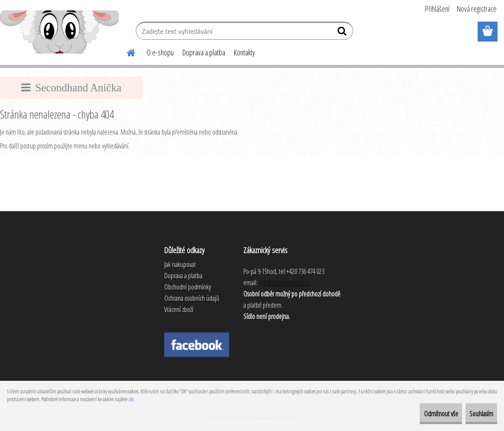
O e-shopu (160, 52)
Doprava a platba (204, 52)
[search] (343, 33)
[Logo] (59, 32)
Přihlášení (437, 9)
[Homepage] (126, 51)
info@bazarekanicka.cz (284, 283)
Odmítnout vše (420, 414)
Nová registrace (477, 9)
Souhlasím (474, 414)
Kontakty (244, 52)
